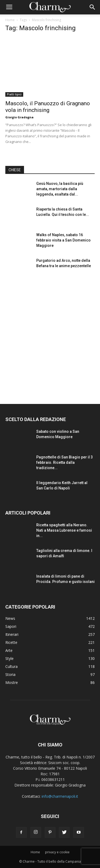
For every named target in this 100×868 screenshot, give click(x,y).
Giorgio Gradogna (19, 117)
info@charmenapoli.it (60, 796)
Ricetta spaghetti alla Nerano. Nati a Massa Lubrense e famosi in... (64, 530)
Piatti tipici (14, 94)
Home (10, 20)
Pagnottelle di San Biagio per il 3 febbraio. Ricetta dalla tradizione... (65, 462)
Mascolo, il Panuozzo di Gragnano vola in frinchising (48, 107)
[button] (93, 7)
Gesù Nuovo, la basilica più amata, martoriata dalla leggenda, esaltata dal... (60, 189)
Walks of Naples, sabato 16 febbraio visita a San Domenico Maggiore (63, 240)
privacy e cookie (57, 852)
